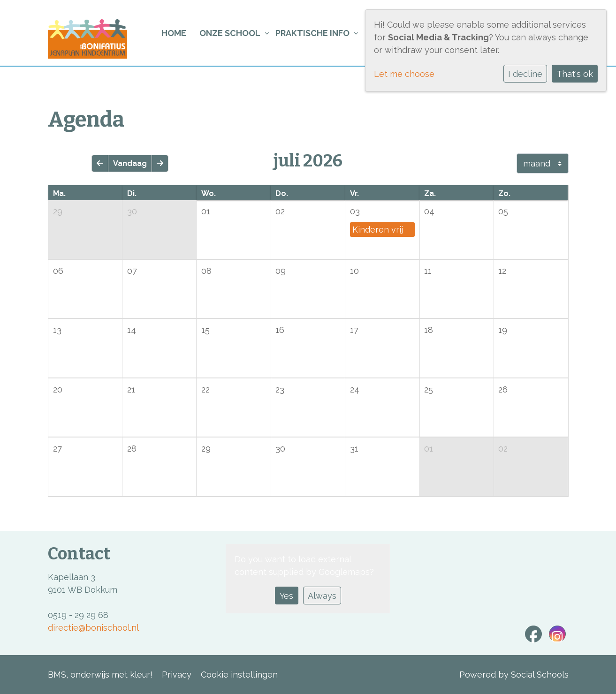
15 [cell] (205, 330)
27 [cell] (57, 449)
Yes (286, 596)
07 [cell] (132, 271)
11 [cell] (428, 271)
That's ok (575, 74)
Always (322, 596)
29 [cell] (58, 211)
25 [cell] (429, 389)
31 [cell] (354, 449)
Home (174, 33)
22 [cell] (205, 389)
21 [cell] (131, 389)
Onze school (230, 33)
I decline (525, 74)
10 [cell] (354, 271)
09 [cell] (281, 271)
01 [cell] (206, 211)
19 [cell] (503, 330)
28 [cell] (132, 449)
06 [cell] (58, 271)
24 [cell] (355, 389)
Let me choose (404, 74)
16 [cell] (280, 330)
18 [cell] (429, 330)
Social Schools (540, 675)
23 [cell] (280, 389)
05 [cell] (503, 211)
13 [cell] (57, 330)
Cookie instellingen (239, 675)
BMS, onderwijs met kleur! (100, 675)
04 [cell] (429, 211)
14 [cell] (132, 330)
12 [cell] (502, 271)
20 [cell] (58, 389)
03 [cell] (355, 211)
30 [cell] (132, 211)
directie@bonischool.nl (93, 628)
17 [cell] (354, 330)
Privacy (177, 675)
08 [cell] (206, 271)
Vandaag (130, 163)
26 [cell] (503, 389)
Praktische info (312, 33)
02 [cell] (280, 211)
